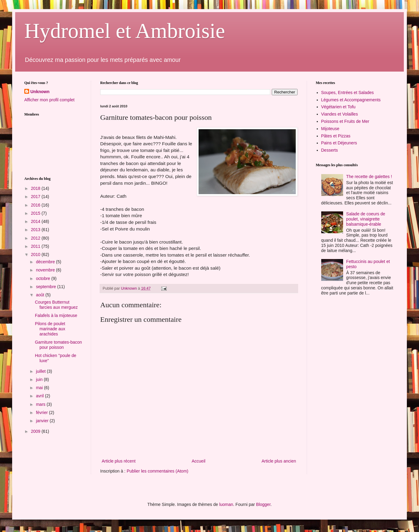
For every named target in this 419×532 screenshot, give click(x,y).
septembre (46, 287)
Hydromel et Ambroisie (125, 31)
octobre (44, 278)
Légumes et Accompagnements (351, 100)
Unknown (40, 92)
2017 (36, 197)
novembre (46, 270)
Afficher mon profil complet (49, 100)
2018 (36, 188)
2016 (36, 205)
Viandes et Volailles (340, 114)
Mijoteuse (330, 129)
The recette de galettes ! (369, 177)
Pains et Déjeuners (339, 143)
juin (40, 379)
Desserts (330, 150)
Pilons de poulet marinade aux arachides (50, 329)
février (42, 412)
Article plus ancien (279, 461)
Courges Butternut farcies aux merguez (56, 305)
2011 (36, 246)
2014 (36, 221)
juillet (41, 371)
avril (40, 396)
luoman (226, 504)
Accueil (198, 461)
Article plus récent (119, 461)
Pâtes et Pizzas (336, 136)
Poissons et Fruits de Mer (345, 121)
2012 (36, 238)
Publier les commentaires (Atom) (157, 471)
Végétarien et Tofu (338, 107)
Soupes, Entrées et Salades (348, 93)
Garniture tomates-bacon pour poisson (58, 345)
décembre (46, 262)
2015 (36, 213)
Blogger (263, 504)
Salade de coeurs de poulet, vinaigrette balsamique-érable (366, 219)
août (41, 295)
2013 (36, 230)
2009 (36, 431)
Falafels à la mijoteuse (56, 315)
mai (40, 388)
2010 (36, 254)
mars (41, 404)
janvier (43, 421)
